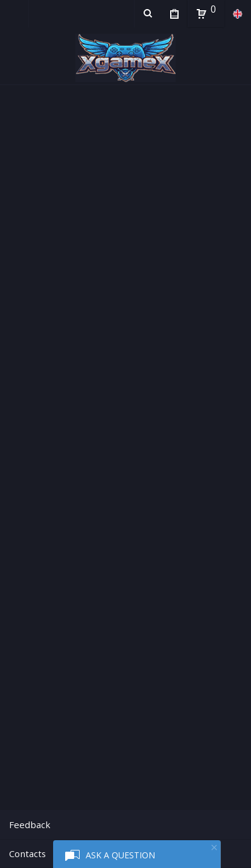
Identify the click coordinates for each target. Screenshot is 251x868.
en (237, 14)
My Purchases (174, 15)
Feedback (30, 825)
